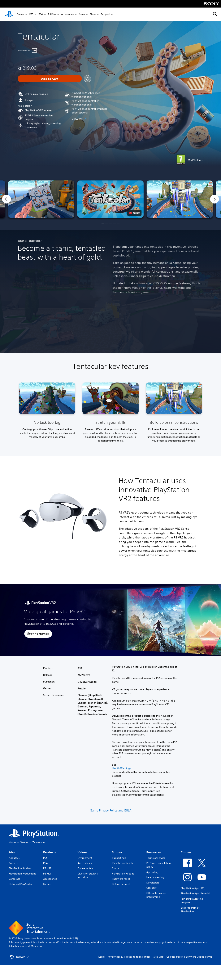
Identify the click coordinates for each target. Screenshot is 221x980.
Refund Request (121, 884)
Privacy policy (115, 957)
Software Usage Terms (199, 957)
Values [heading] (82, 852)
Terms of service (156, 858)
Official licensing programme (156, 895)
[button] (110, 199)
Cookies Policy (175, 957)
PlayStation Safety (122, 863)
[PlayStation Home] (9, 14)
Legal (101, 957)
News (82, 14)
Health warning (155, 877)
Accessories (67, 14)
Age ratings (153, 872)
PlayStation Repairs (123, 874)
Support (105, 14)
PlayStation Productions (22, 874)
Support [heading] (118, 852)
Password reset (121, 879)
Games (20, 14)
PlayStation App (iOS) (193, 888)
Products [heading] (50, 852)
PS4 (41, 14)
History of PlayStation (21, 884)
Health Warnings (122, 768)
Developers (153, 883)
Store (93, 14)
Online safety (85, 868)
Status (116, 868)
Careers (13, 863)
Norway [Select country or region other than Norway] (19, 957)
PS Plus (52, 14)
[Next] (214, 199)
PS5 (31, 14)
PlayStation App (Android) (196, 893)
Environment (85, 858)
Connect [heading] (187, 852)
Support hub (119, 858)
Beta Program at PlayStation (190, 910)
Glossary (151, 888)
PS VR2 (47, 868)
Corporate (14, 879)
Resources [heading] (154, 852)
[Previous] (6, 199)
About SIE (14, 858)
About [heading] (13, 852)
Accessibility (85, 863)
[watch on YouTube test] (134, 213)
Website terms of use (138, 957)
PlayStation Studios (20, 868)
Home (12, 842)
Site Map (159, 957)
